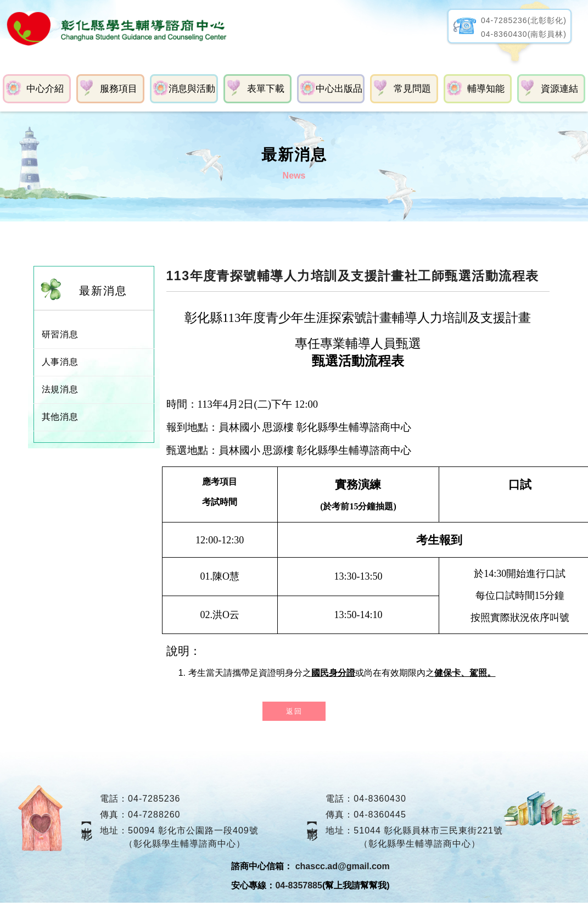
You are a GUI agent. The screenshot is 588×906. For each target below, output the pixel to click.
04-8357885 (299, 885)
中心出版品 (339, 88)
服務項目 (118, 88)
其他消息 (60, 416)
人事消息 (60, 361)
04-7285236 (154, 798)
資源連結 (559, 88)
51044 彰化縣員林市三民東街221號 (429, 830)
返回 (294, 710)
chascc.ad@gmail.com (343, 866)
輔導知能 (486, 88)
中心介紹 (45, 88)
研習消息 (60, 334)
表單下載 (265, 88)
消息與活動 (192, 88)
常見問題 (412, 88)
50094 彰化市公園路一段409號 (193, 830)
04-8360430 (380, 798)
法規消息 (60, 389)
